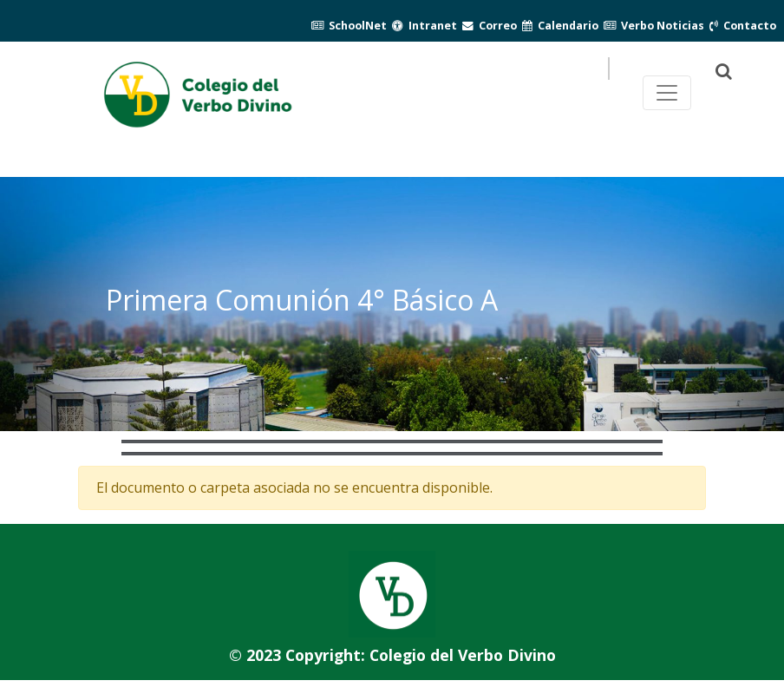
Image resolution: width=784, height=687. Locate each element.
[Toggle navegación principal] (667, 93)
